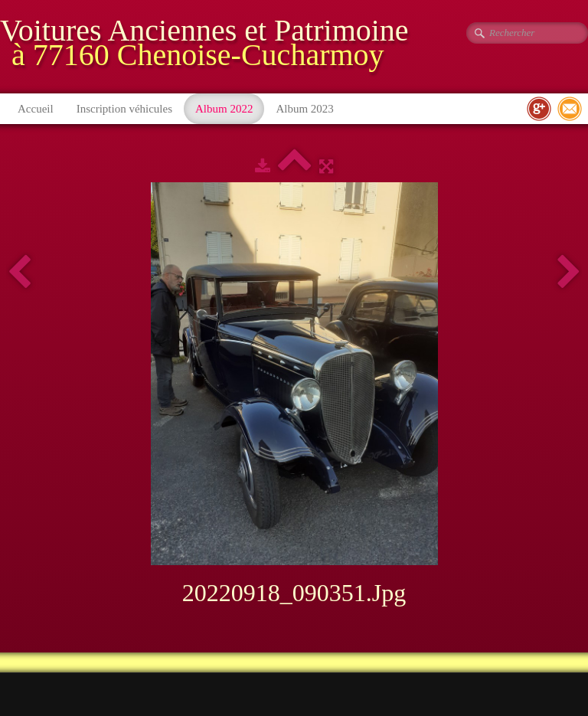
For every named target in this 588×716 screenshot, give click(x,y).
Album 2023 (304, 109)
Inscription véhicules (124, 109)
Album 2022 (224, 109)
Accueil (36, 109)
